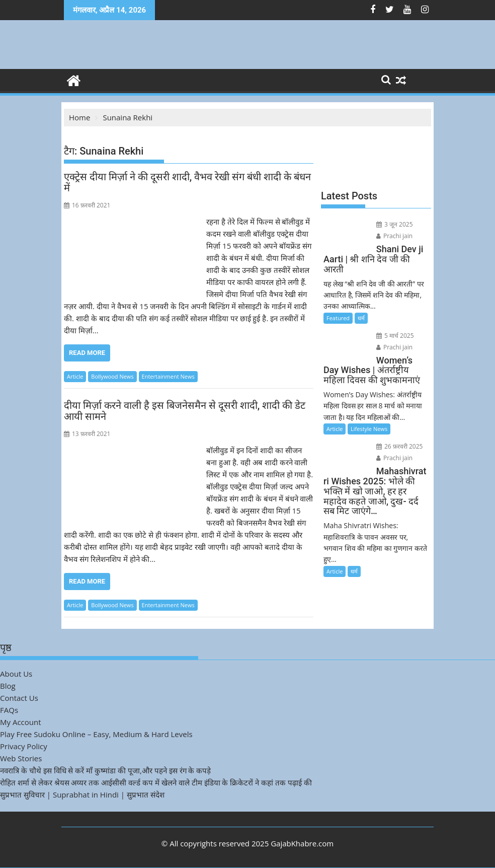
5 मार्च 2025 (395, 336)
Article (75, 376)
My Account (21, 722)
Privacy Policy (24, 746)
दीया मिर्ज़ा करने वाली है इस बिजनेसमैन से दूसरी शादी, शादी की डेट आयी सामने (185, 411)
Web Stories (21, 758)
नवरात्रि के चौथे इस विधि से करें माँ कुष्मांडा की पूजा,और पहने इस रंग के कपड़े (105, 770)
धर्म (361, 318)
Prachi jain (394, 236)
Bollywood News (112, 376)
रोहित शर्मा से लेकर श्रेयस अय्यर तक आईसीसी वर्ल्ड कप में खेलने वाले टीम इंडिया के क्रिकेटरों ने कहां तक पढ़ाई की (156, 782)
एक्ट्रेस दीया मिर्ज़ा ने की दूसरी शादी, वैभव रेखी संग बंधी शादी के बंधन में (187, 182)
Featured (338, 318)
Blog (8, 686)
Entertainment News (168, 376)
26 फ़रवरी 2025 (400, 446)
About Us (16, 674)
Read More (87, 353)
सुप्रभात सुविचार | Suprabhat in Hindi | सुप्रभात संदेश (82, 794)
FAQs (9, 710)
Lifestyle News (369, 429)
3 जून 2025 (395, 224)
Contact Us (19, 698)
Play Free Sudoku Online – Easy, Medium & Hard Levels (96, 734)
